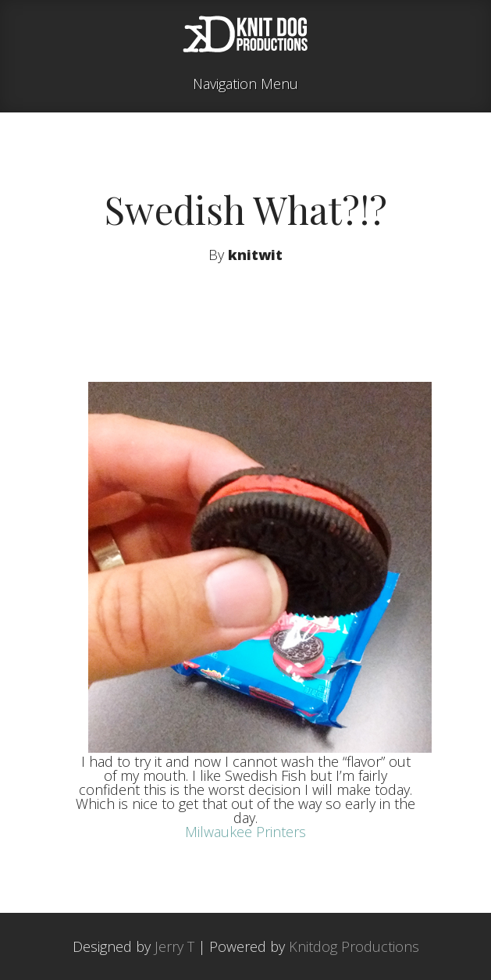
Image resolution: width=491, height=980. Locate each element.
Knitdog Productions (354, 946)
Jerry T (174, 946)
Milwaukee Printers (245, 832)
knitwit (255, 255)
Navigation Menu (245, 85)
